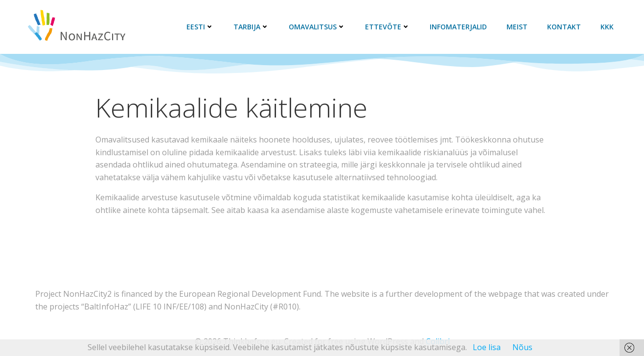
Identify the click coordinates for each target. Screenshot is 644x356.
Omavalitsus (317, 27)
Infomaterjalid (458, 27)
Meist (517, 27)
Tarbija (251, 27)
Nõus (522, 347)
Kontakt (564, 27)
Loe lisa (487, 347)
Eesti (200, 27)
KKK (607, 27)
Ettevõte (388, 27)
